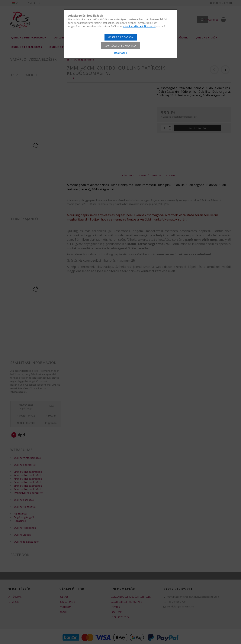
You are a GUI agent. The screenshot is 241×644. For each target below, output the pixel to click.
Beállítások (121, 53)
